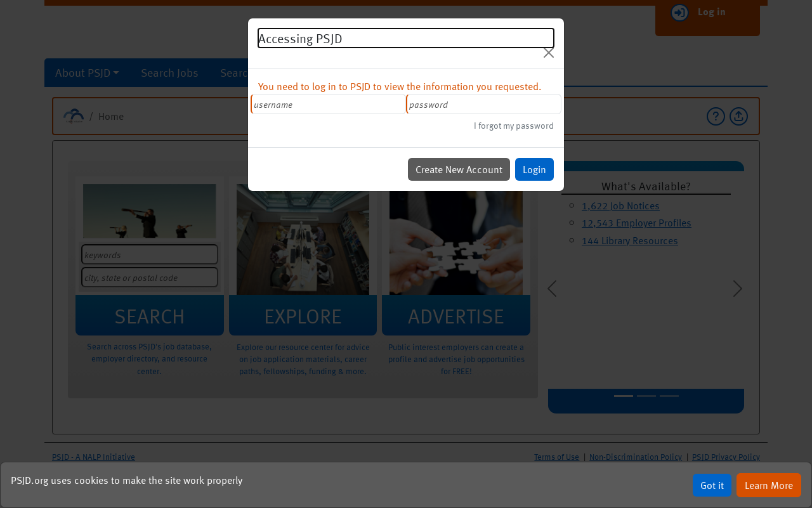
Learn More (773, 485)
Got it (716, 485)
